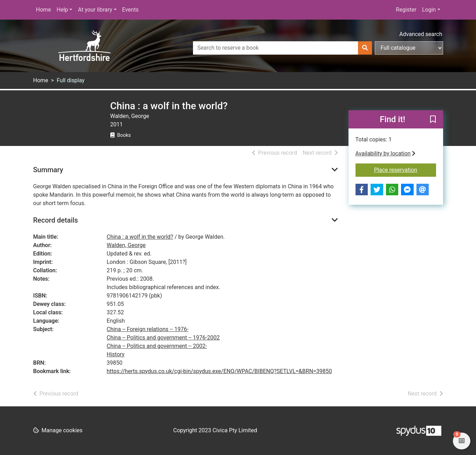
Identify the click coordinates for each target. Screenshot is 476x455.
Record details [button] (56, 220)
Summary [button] (48, 170)
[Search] (365, 48)
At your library (95, 10)
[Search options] (409, 48)
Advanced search (421, 34)
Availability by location (386, 153)
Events (130, 10)
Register (406, 10)
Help (63, 10)
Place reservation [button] (405, 169)
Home (44, 10)
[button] (433, 120)
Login (429, 10)
